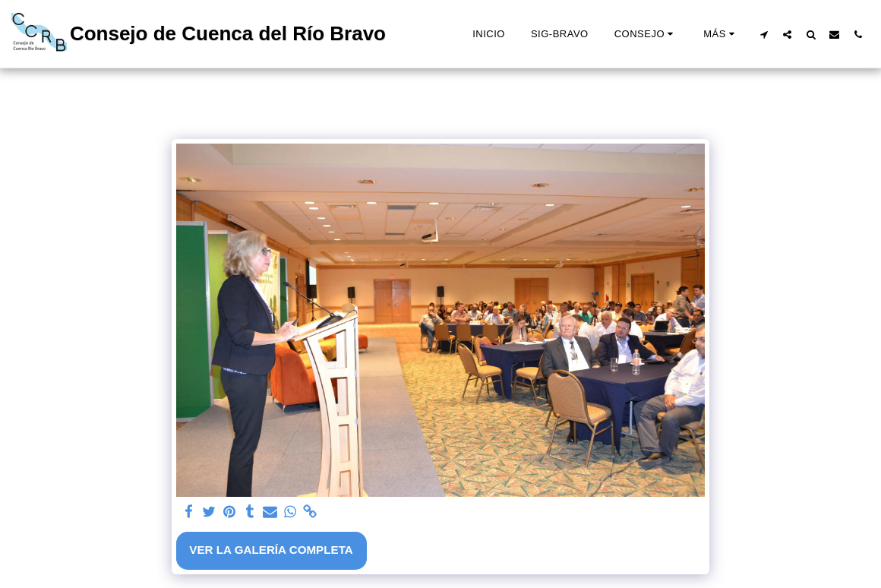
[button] (646, 34)
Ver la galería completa (271, 550)
